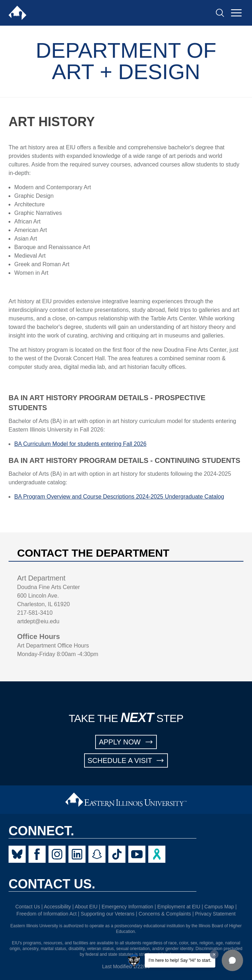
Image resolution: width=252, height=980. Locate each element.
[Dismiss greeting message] (214, 954)
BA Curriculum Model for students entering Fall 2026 (80, 444)
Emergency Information (127, 907)
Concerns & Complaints (165, 914)
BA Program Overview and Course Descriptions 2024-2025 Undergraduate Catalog (119, 497)
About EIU (86, 907)
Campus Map (219, 907)
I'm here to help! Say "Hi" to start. (180, 960)
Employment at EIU (179, 907)
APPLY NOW (126, 742)
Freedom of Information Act (47, 914)
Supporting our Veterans (107, 914)
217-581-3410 (35, 613)
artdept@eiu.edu (38, 621)
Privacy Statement (215, 914)
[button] (232, 960)
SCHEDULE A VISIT (126, 760)
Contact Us (28, 907)
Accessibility (57, 907)
